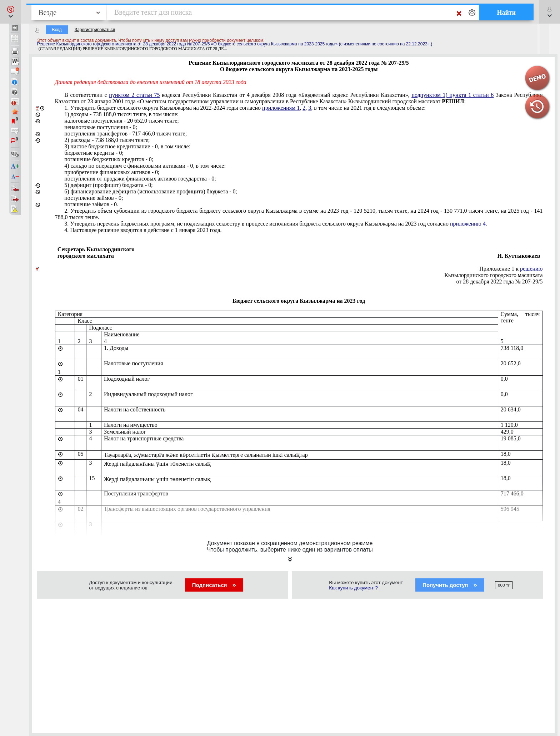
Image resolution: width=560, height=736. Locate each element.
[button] (11, 12)
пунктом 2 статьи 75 (134, 95)
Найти (506, 13)
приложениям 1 (281, 108)
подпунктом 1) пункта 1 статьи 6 (452, 95)
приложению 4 (468, 224)
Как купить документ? (353, 588)
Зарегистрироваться (95, 30)
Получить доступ (450, 585)
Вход (57, 30)
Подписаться (214, 585)
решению (531, 269)
